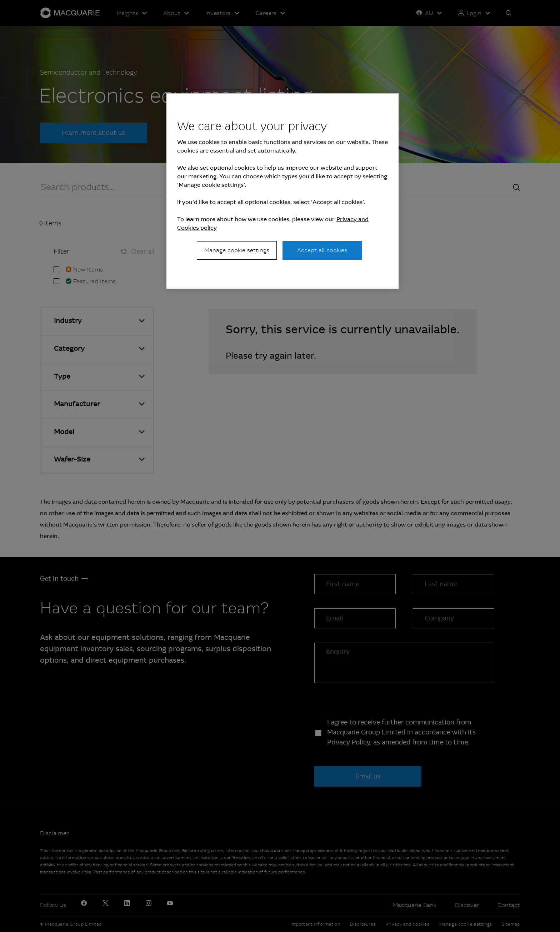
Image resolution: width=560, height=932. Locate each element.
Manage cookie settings (237, 250)
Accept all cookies (322, 250)
